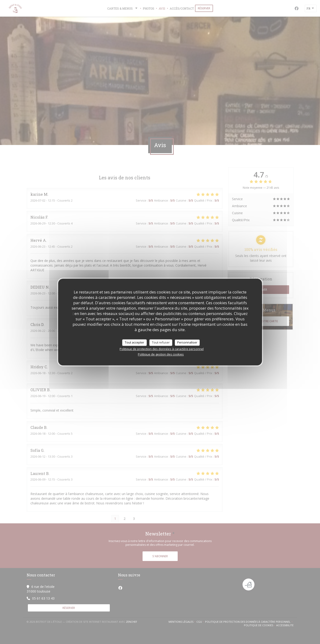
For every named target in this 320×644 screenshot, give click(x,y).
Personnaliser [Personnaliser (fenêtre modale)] (187, 342)
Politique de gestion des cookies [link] (161, 354)
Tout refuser (161, 342)
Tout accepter (134, 342)
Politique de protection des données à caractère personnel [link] (162, 349)
